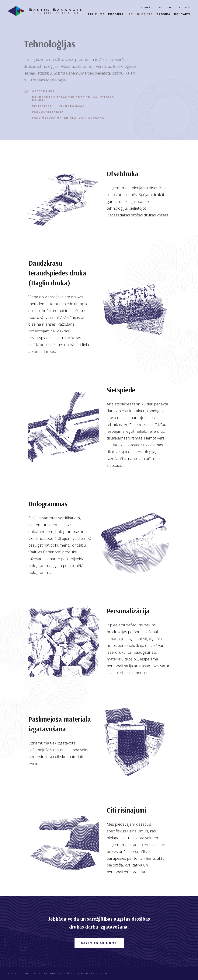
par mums (96, 14)
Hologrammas (70, 106)
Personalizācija (46, 112)
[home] (45, 11)
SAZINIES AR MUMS (99, 943)
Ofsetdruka (42, 91)
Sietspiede (40, 106)
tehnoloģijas (141, 14)
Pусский (184, 7)
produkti (116, 14)
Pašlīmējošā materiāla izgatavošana (67, 118)
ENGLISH (165, 7)
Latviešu (146, 7)
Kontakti (182, 14)
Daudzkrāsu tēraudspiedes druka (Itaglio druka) (72, 99)
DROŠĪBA (163, 14)
